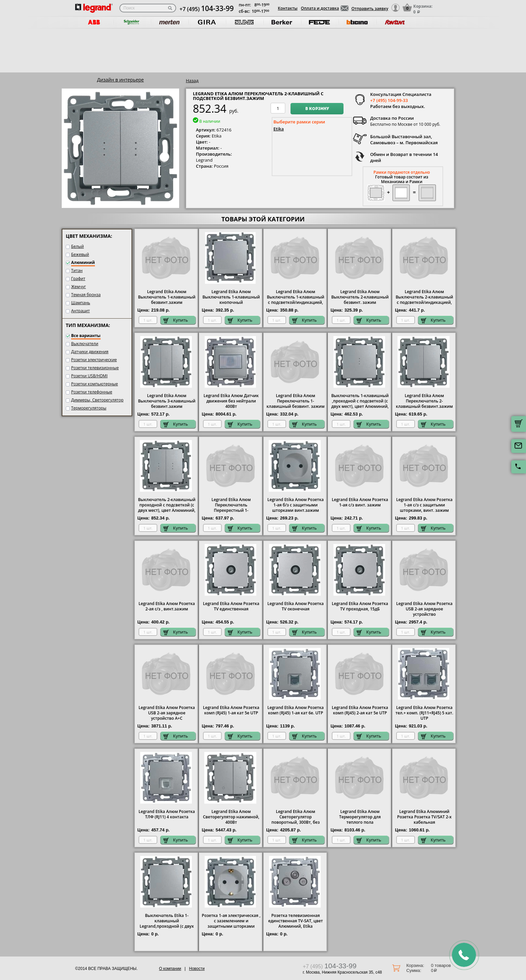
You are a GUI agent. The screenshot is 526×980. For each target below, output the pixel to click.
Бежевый (80, 254)
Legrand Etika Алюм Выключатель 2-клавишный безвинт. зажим (360, 297)
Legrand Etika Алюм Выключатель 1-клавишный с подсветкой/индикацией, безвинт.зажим (295, 300)
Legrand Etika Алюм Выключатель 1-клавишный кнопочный (231, 297)
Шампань (81, 303)
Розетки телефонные (92, 392)
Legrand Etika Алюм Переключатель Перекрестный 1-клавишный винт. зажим (231, 508)
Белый (77, 246)
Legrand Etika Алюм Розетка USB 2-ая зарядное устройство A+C (167, 713)
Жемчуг (78, 287)
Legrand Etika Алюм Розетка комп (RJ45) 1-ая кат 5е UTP (231, 710)
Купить (176, 320)
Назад (192, 80)
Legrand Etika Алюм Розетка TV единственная (231, 606)
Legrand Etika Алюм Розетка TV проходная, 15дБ (360, 606)
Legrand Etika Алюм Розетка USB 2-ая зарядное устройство (424, 609)
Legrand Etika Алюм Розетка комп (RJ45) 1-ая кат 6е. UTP (296, 710)
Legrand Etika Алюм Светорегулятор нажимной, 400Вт (231, 817)
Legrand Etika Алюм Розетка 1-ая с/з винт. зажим (360, 502)
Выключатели (85, 344)
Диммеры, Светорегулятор (97, 400)
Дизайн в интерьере (120, 80)
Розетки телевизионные (95, 368)
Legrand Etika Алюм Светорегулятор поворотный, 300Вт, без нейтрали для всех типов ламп (296, 822)
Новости (197, 969)
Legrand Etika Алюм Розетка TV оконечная (296, 606)
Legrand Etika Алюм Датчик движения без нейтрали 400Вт (231, 401)
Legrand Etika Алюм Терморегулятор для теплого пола (360, 817)
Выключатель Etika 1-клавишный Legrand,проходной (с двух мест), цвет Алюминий (167, 924)
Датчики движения (90, 352)
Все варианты (86, 336)
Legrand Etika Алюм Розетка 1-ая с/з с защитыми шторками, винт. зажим (424, 505)
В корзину (317, 109)
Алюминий (83, 262)
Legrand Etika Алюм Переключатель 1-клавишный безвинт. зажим (296, 401)
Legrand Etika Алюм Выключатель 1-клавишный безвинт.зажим (167, 297)
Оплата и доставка (320, 8)
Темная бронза (86, 295)
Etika (279, 129)
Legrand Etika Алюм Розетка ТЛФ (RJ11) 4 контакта (167, 814)
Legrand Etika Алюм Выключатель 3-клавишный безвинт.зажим (167, 401)
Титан (77, 270)
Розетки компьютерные (95, 384)
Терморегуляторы (89, 408)
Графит (78, 279)
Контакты (288, 8)
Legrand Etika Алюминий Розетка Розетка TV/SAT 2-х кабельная (424, 817)
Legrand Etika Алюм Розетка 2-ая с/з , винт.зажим (167, 606)
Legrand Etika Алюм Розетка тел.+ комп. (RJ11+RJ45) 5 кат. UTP (424, 713)
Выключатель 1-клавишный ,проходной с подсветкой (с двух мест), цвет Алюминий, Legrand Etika (360, 404)
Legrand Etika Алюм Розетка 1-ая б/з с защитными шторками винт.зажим (296, 505)
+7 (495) (207, 9)
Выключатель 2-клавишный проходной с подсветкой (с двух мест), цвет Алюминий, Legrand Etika (167, 508)
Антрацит (81, 311)
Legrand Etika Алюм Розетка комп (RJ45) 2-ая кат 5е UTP (360, 710)
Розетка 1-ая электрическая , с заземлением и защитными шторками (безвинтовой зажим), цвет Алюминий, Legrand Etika (231, 926)
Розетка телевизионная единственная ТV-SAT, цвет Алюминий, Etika (296, 921)
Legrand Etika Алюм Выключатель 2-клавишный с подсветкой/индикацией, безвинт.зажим (424, 300)
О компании (170, 969)
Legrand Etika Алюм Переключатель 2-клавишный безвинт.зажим (424, 401)
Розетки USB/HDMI (89, 376)
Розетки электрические (94, 360)
